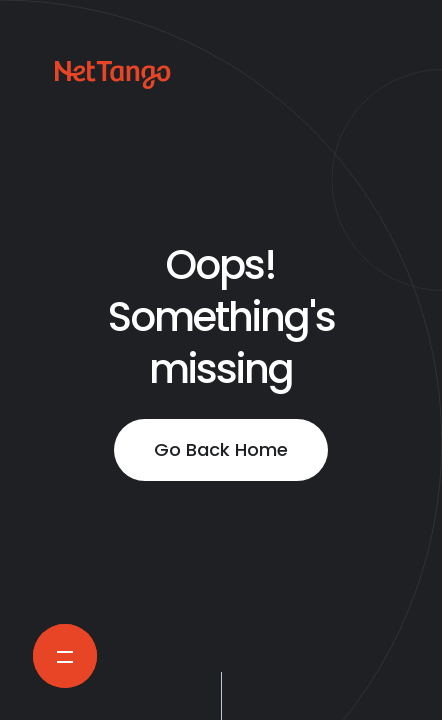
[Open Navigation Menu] (65, 656)
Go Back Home (221, 449)
